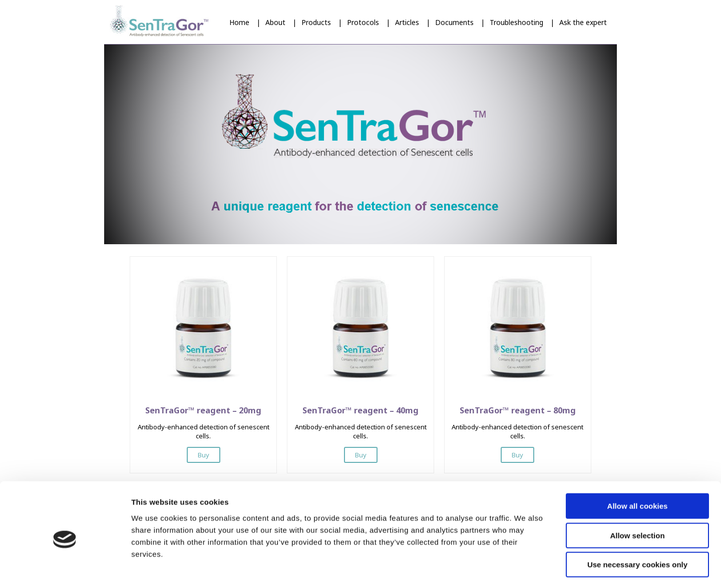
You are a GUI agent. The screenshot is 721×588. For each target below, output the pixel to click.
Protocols (363, 22)
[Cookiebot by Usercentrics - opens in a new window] (65, 568)
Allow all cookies (638, 466)
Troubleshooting (516, 22)
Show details (525, 568)
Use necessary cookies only (637, 524)
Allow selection (637, 495)
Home (239, 22)
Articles (407, 22)
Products (316, 22)
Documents (454, 22)
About (275, 22)
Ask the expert (583, 22)
